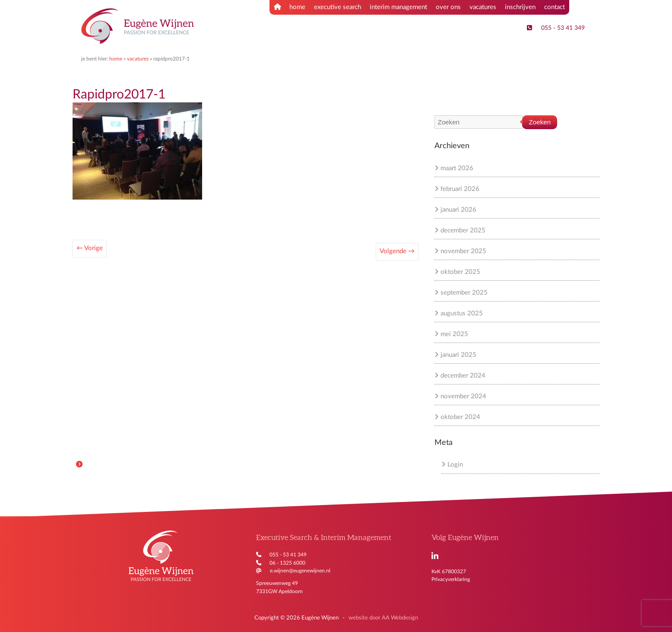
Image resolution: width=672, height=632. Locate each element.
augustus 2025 (462, 313)
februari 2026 (460, 189)
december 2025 (463, 230)
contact (555, 7)
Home (116, 59)
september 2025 (464, 293)
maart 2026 (457, 168)
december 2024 (463, 376)
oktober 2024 (460, 417)
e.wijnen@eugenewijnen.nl (300, 571)
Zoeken (540, 122)
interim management (398, 7)
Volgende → (397, 251)
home (290, 7)
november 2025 (463, 251)
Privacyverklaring (451, 579)
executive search (338, 7)
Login (455, 465)
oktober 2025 (460, 272)
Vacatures (138, 59)
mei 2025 (454, 334)
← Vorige (90, 248)
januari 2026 (458, 210)
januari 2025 (458, 355)
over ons (448, 7)
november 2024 (463, 396)
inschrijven (520, 7)
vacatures (483, 7)
